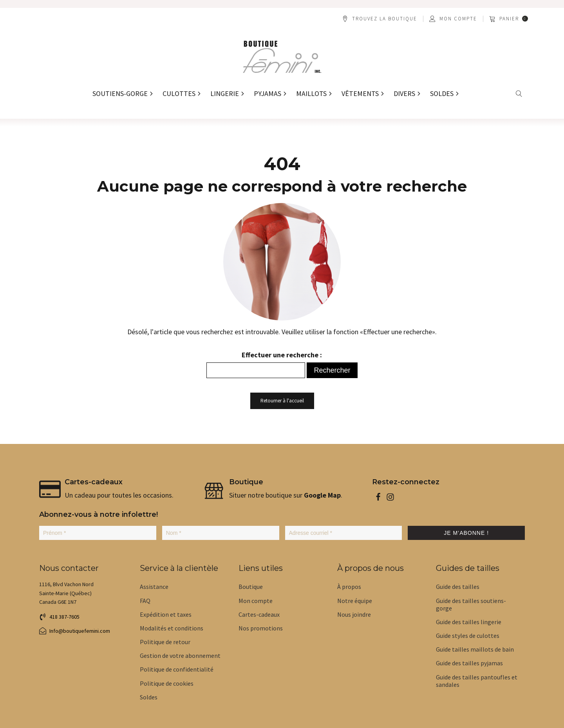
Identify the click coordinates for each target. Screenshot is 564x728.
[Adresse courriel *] (344, 533)
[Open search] (519, 94)
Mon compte (458, 19)
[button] (509, 19)
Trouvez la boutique (385, 19)
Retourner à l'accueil (282, 401)
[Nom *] (221, 533)
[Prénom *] (98, 533)
